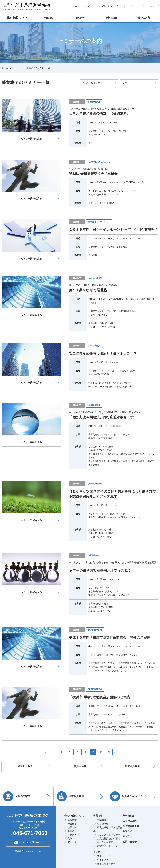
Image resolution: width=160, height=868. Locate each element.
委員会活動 (80, 766)
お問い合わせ (107, 6)
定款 (70, 838)
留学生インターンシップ (110, 846)
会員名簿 (72, 831)
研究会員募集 (132, 766)
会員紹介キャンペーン (130, 796)
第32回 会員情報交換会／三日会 (94, 173)
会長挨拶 (72, 820)
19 (101, 752)
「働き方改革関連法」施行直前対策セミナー (105, 417)
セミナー (80, 18)
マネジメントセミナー (109, 835)
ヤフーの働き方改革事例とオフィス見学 (101, 571)
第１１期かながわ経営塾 (89, 290)
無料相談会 (111, 18)
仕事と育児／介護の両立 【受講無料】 (101, 113)
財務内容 (72, 835)
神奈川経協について (17, 18)
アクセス (124, 6)
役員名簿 (72, 827)
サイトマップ (152, 6)
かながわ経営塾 (105, 842)
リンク (137, 6)
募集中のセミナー (106, 856)
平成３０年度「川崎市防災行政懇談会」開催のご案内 (112, 638)
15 (69, 752)
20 (109, 752)
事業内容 (49, 18)
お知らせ (91, 6)
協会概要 (72, 824)
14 (61, 752)
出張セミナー (104, 860)
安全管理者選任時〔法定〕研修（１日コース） (106, 354)
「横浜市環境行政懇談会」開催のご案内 (101, 697)
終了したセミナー (28, 766)
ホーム (78, 6)
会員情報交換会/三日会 (109, 838)
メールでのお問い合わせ (28, 842)
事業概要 (102, 820)
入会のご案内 (143, 18)
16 (77, 752)
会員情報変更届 (131, 826)
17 (85, 752)
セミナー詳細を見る (31, 138)
